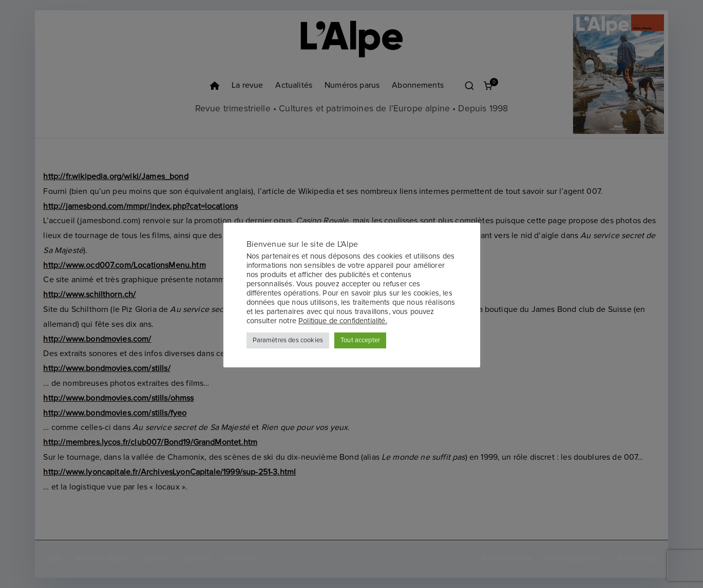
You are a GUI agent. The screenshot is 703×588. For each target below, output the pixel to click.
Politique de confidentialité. (343, 321)
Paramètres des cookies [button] (288, 340)
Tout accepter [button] (360, 340)
